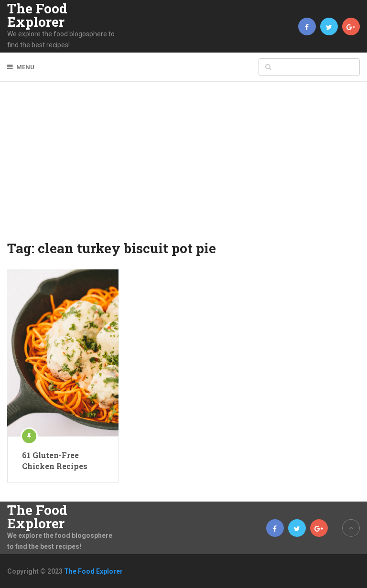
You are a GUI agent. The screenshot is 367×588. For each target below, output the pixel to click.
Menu (25, 67)
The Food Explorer (37, 15)
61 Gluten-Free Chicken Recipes (55, 460)
